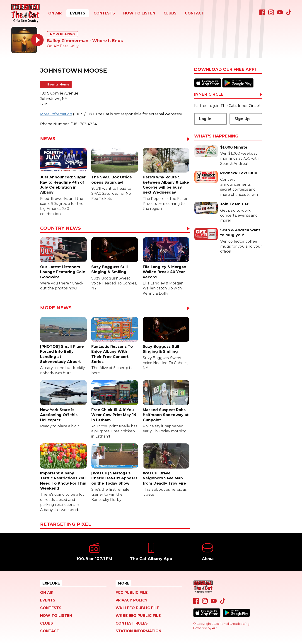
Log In (205, 119)
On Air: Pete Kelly (63, 46)
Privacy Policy (132, 600)
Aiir (214, 628)
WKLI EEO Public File (137, 608)
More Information (56, 114)
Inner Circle (209, 95)
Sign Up (242, 119)
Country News (60, 228)
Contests (104, 13)
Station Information (138, 631)
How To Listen (139, 13)
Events (78, 13)
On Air (55, 13)
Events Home (58, 84)
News (48, 139)
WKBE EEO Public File (138, 616)
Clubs (170, 13)
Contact (194, 13)
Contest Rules (132, 623)
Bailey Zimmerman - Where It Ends (85, 41)
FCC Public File (132, 593)
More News (56, 308)
